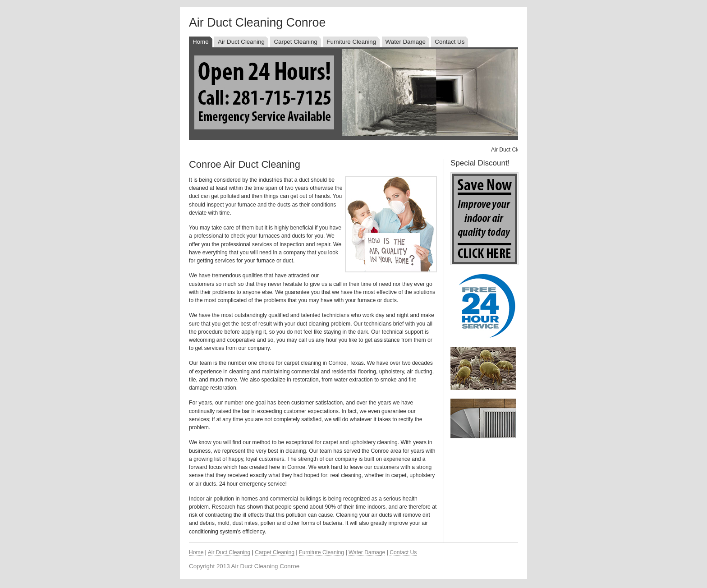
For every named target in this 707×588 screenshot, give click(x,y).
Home (201, 42)
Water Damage (406, 42)
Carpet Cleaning (296, 42)
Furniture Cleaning (351, 42)
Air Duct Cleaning (241, 42)
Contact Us (450, 42)
